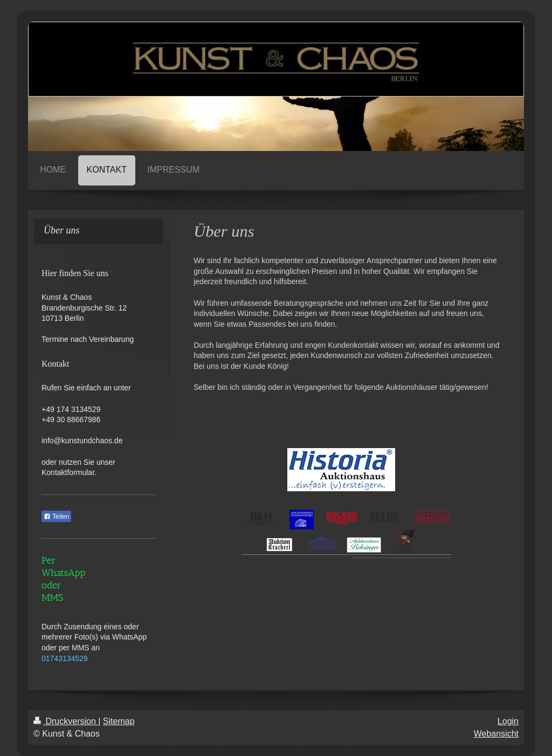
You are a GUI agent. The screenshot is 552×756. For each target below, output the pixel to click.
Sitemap (119, 721)
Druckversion (66, 721)
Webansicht (496, 734)
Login (508, 721)
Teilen (56, 517)
